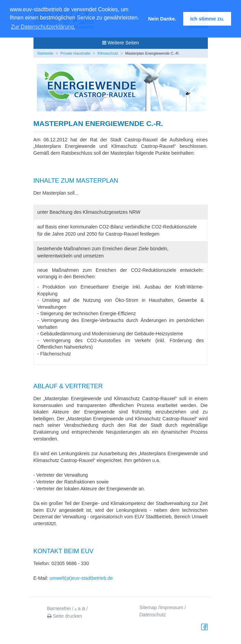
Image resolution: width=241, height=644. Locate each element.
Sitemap (148, 607)
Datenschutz (153, 615)
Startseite (45, 53)
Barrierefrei (59, 608)
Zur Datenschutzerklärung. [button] (43, 27)
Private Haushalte (76, 53)
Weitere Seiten (120, 43)
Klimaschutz (108, 53)
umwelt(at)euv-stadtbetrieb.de (81, 578)
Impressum (171, 607)
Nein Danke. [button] (162, 19)
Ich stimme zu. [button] (207, 19)
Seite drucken (65, 616)
